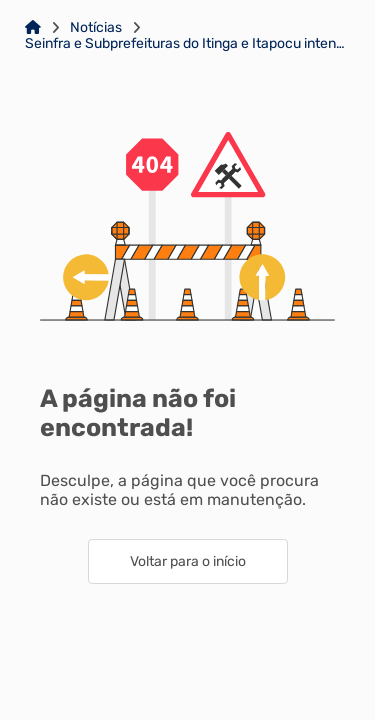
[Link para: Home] (33, 28)
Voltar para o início (188, 561)
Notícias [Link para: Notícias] (96, 28)
